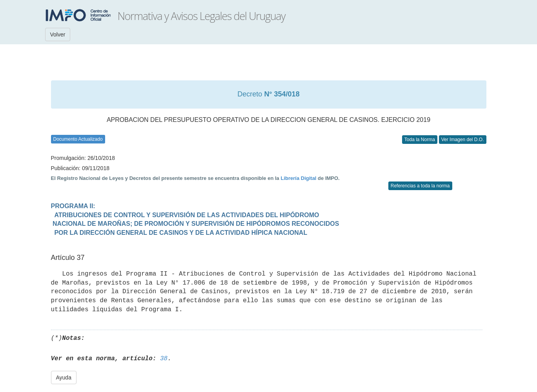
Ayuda (64, 377)
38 (164, 359)
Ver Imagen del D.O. (463, 140)
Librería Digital (298, 178)
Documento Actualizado (78, 139)
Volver (58, 34)
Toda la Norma (420, 140)
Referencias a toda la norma (420, 186)
